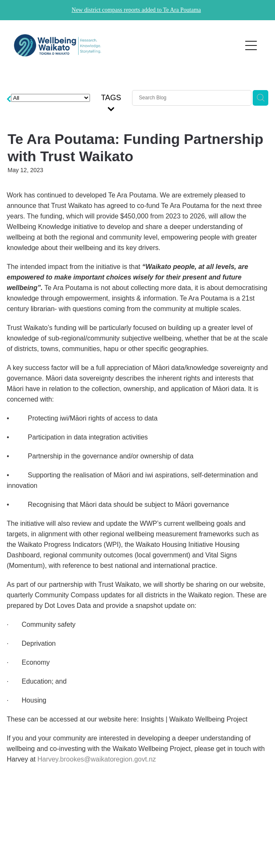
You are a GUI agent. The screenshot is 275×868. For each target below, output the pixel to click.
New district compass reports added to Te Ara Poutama (136, 10)
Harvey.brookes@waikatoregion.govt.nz (97, 759)
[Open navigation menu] (251, 45)
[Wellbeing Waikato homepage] (123, 45)
